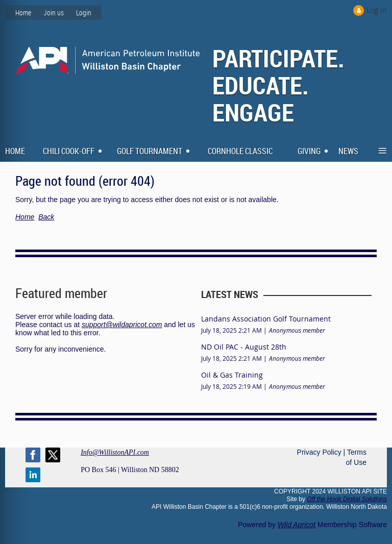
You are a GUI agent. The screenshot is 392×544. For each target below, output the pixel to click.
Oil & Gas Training (232, 375)
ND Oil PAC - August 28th (244, 347)
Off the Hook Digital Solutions (347, 499)
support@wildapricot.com (122, 325)
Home (23, 13)
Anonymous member (297, 330)
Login (84, 13)
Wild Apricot (297, 525)
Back (46, 217)
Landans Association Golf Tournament (266, 319)
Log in (377, 10)
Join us (54, 13)
